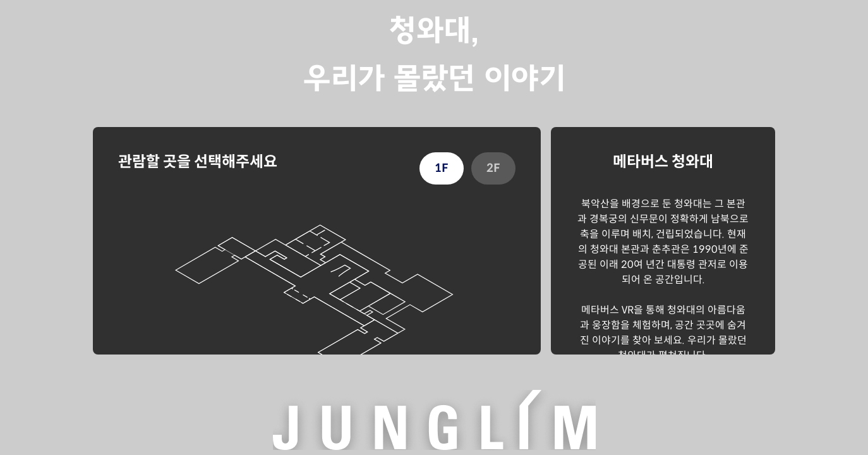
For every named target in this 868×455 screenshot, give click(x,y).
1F (442, 168)
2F (493, 168)
